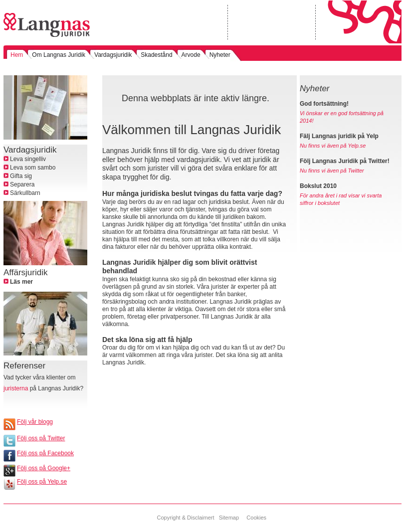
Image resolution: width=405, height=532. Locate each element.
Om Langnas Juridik (59, 55)
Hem (17, 55)
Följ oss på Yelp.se (42, 482)
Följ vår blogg (35, 422)
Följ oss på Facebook (45, 453)
